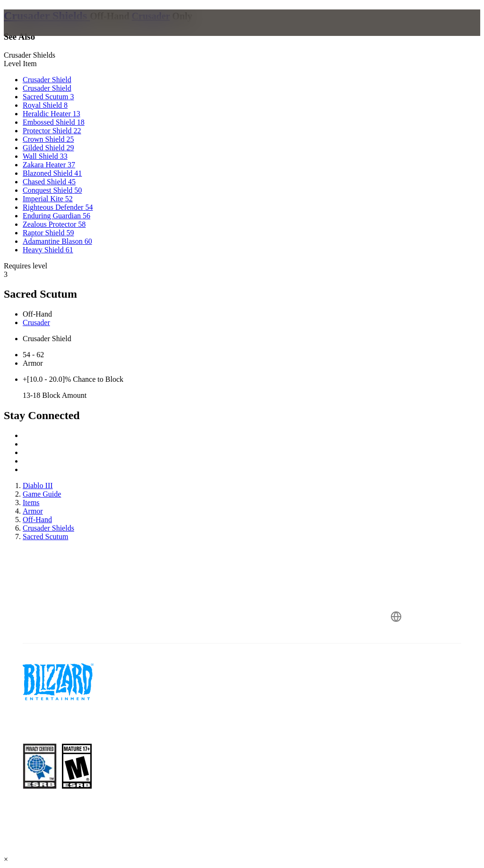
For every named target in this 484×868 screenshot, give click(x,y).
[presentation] (40, 34)
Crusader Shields (47, 16)
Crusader (151, 16)
